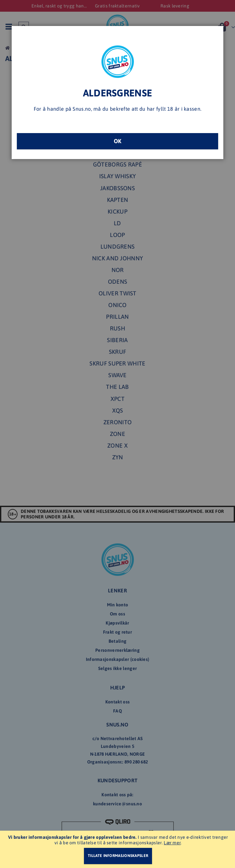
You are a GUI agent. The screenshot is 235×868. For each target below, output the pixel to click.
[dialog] (117, 434)
